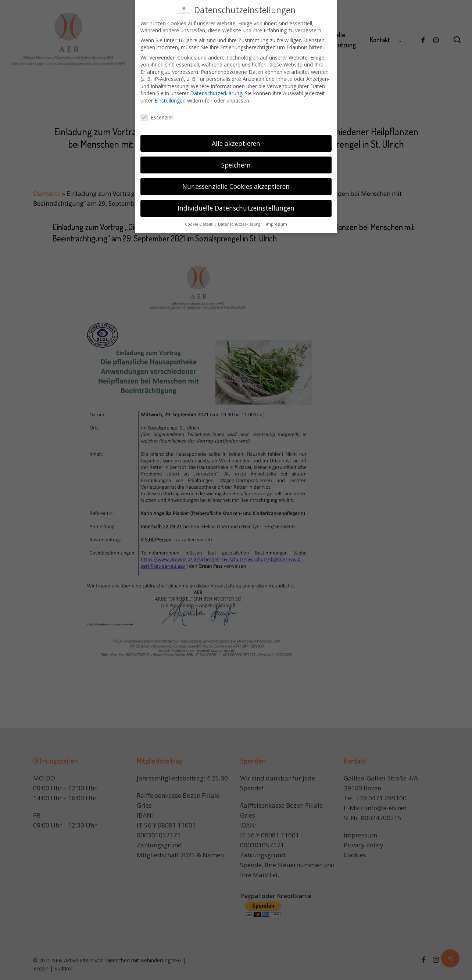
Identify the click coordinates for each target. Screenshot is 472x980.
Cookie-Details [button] (199, 222)
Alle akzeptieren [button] (236, 141)
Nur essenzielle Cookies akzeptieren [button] (236, 184)
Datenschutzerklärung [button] (240, 222)
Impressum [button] (276, 222)
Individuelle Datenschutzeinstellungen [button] (236, 206)
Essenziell (157, 115)
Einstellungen (170, 98)
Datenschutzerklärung (216, 91)
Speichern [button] (236, 162)
